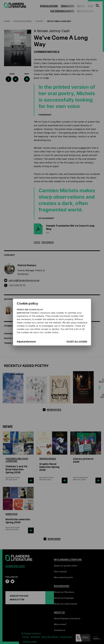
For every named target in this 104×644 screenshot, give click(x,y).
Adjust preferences (26, 341)
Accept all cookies (77, 341)
